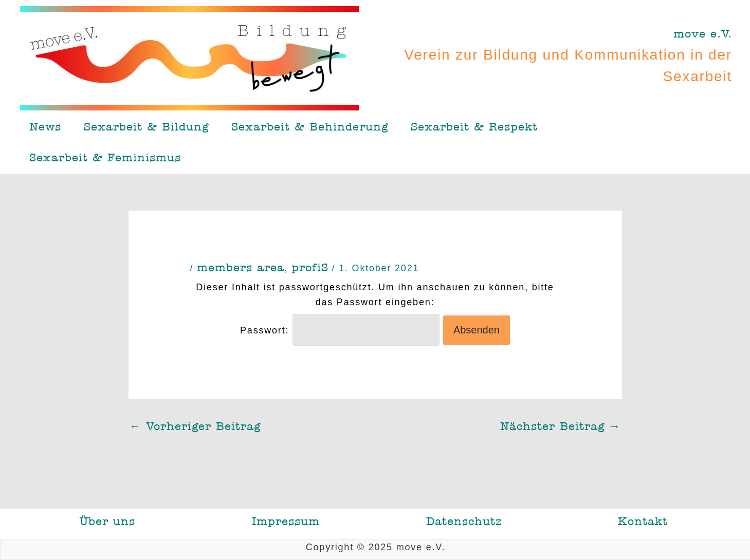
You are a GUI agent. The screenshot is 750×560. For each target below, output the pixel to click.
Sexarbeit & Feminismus (105, 158)
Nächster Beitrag (561, 426)
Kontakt (643, 521)
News (45, 127)
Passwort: (340, 330)
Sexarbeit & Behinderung (310, 127)
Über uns (107, 521)
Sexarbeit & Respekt (474, 127)
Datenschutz (464, 521)
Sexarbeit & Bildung (146, 127)
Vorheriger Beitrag (195, 426)
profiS (310, 268)
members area (241, 268)
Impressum (286, 521)
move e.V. (703, 34)
